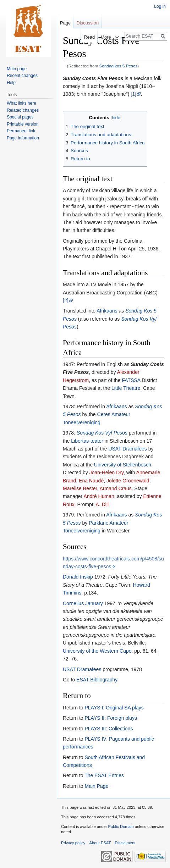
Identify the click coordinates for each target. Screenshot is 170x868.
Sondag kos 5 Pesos (119, 66)
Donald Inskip (78, 577)
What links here (21, 103)
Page (65, 23)
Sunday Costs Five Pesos (93, 78)
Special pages (20, 117)
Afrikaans (107, 311)
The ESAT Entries (104, 775)
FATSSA (131, 380)
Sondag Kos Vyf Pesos (102, 433)
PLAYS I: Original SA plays (114, 708)
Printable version (23, 124)
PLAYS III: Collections (109, 729)
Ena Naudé (91, 481)
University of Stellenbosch (123, 465)
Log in (160, 6)
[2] (66, 300)
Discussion (87, 23)
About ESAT (100, 843)
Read (85, 37)
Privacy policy (73, 843)
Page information (23, 138)
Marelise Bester (80, 488)
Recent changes (22, 76)
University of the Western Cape (97, 651)
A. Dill (102, 504)
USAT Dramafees (127, 449)
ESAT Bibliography (97, 680)
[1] (133, 94)
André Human (99, 496)
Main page (17, 69)
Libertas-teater (87, 441)
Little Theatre (126, 388)
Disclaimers (125, 843)
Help (11, 83)
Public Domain (121, 826)
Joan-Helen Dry (106, 472)
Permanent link (21, 131)
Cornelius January (83, 603)
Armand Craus (116, 488)
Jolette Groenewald (128, 481)
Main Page (96, 786)
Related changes (23, 110)
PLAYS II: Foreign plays (111, 718)
